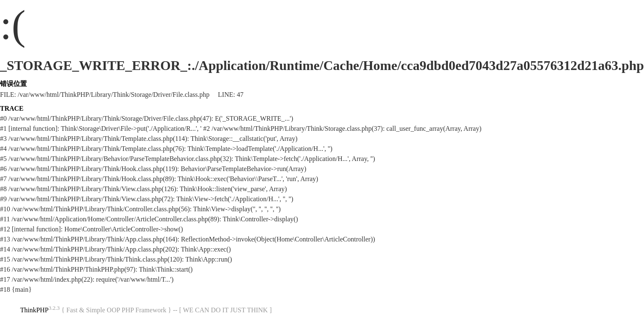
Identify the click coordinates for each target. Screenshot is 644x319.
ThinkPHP (34, 310)
